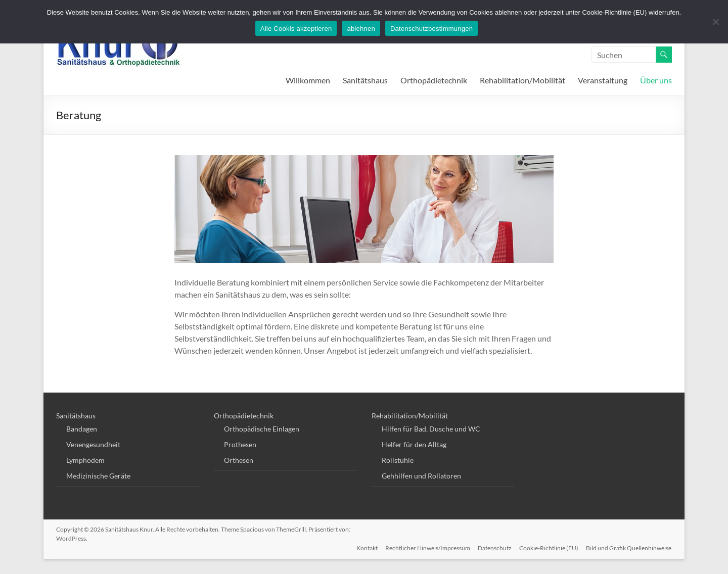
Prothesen (240, 444)
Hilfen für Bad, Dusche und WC (431, 429)
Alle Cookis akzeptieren (296, 29)
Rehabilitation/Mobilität (522, 80)
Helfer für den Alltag (414, 444)
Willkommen (308, 80)
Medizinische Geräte (98, 476)
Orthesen (239, 460)
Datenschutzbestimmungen (431, 29)
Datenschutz (494, 547)
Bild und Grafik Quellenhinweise (629, 547)
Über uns (656, 80)
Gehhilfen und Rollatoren (421, 476)
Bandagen (82, 429)
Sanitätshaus (365, 80)
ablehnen (361, 29)
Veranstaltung (603, 80)
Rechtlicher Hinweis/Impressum (427, 547)
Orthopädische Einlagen (262, 429)
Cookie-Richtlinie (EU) (549, 547)
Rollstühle (398, 460)
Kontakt (366, 547)
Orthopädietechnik (434, 80)
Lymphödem (85, 460)
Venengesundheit (93, 444)
